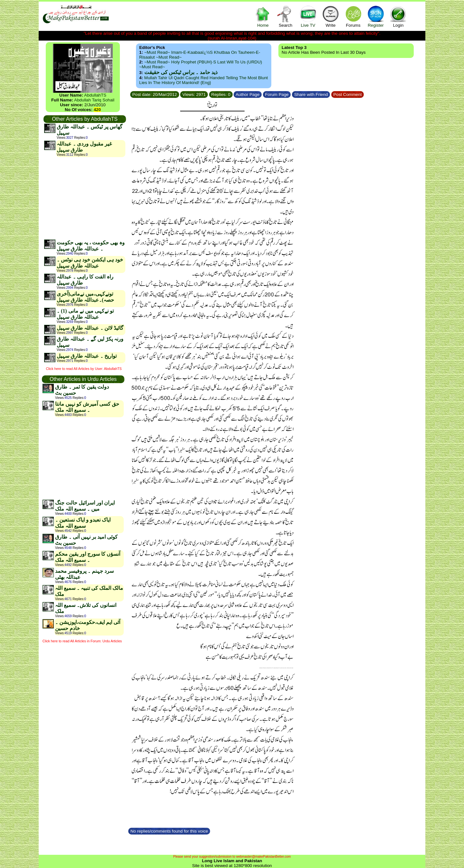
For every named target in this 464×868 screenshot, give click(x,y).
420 (97, 110)
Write (331, 16)
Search (285, 16)
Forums (353, 16)
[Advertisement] (84, 198)
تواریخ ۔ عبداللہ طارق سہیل (87, 356)
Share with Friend (311, 94)
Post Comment (348, 94)
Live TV (308, 16)
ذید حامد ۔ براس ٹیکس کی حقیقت (181, 72)
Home (263, 16)
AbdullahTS (95, 95)
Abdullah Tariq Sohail (94, 100)
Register (376, 16)
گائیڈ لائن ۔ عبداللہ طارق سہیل (90, 328)
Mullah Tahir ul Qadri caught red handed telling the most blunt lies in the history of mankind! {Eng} (203, 80)
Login (398, 16)
